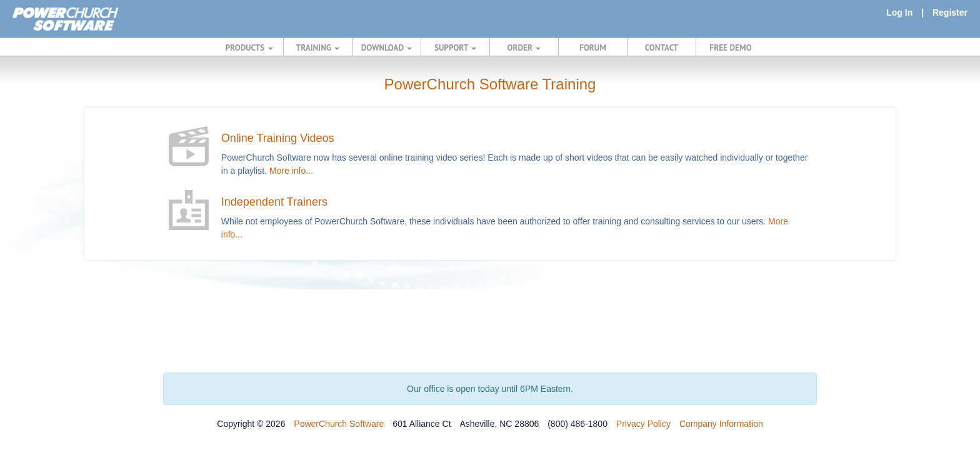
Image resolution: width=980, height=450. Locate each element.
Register (950, 12)
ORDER (524, 47)
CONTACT (662, 47)
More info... (291, 171)
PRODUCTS (249, 47)
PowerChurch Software (339, 424)
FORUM (593, 47)
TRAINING (318, 47)
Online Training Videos (278, 138)
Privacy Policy (643, 424)
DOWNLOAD (387, 47)
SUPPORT (455, 47)
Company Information (721, 424)
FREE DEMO (730, 47)
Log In (899, 12)
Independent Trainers (274, 202)
